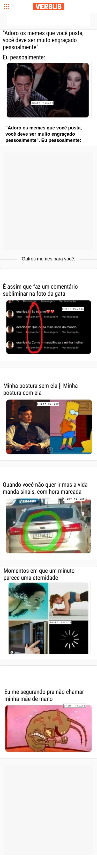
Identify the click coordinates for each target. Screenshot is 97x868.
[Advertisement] (49, 19)
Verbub (49, 7)
